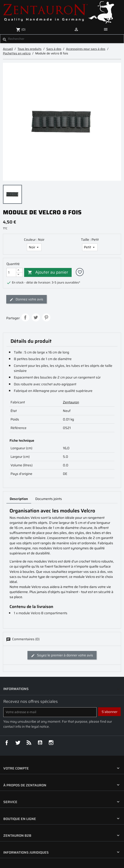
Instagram (51, 743)
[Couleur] (34, 247)
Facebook (7, 743)
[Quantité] (11, 272)
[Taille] (90, 247)
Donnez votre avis (26, 299)
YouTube (40, 743)
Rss (29, 743)
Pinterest (46, 318)
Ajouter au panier (48, 272)
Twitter (18, 743)
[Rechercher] (62, 39)
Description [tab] (19, 499)
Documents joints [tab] (49, 499)
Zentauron (71, 402)
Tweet (36, 318)
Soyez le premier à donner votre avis (62, 655)
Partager (25, 318)
